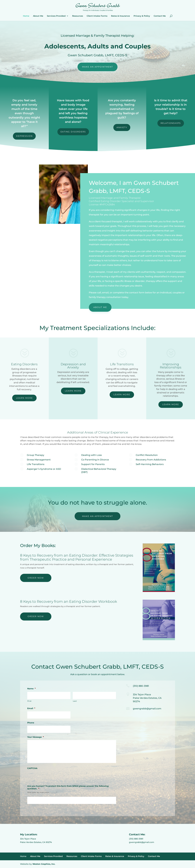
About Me (38, 16)
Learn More (24, 398)
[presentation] (49, 777)
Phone (31, 723)
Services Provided (56, 16)
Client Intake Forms (97, 16)
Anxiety (122, 127)
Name (31, 689)
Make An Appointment (98, 67)
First (29, 701)
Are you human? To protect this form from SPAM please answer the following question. (68, 787)
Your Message (36, 737)
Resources (78, 16)
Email (31, 708)
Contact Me (160, 16)
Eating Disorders (73, 132)
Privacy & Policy (142, 16)
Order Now (36, 578)
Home (26, 16)
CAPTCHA (32, 768)
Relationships (171, 123)
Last (75, 701)
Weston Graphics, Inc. (44, 864)
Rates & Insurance (120, 16)
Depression (24, 136)
